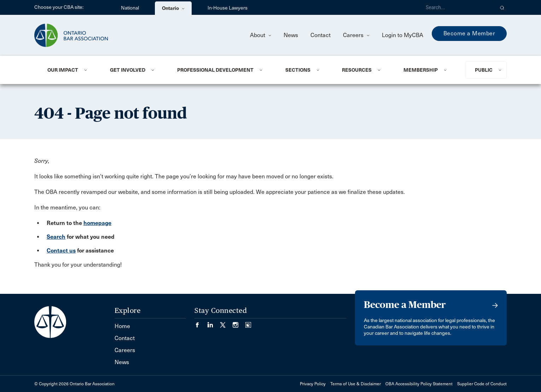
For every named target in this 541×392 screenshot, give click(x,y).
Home (122, 326)
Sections (298, 70)
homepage (97, 223)
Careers (356, 35)
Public (484, 70)
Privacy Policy (313, 384)
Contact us (61, 251)
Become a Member (469, 33)
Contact (321, 35)
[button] (502, 7)
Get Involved (128, 70)
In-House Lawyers (228, 8)
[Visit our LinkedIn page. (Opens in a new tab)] (214, 323)
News (291, 35)
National (130, 8)
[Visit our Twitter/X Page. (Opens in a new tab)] (226, 323)
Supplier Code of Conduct (482, 384)
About (261, 35)
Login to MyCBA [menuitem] (403, 35)
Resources (357, 70)
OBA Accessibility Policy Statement (419, 384)
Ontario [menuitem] (173, 8)
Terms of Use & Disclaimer (356, 384)
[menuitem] (70, 70)
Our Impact (63, 70)
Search (56, 237)
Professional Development (215, 70)
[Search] (457, 7)
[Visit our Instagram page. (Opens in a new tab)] (239, 323)
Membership (421, 70)
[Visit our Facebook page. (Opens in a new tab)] (201, 323)
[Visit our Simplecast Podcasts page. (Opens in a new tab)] (248, 323)
